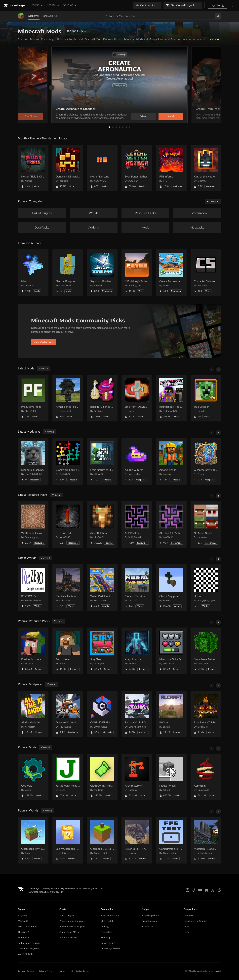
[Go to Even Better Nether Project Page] (137, 168)
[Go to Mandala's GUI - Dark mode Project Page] (171, 651)
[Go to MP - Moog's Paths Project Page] (137, 273)
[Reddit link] (219, 890)
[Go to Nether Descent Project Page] (102, 168)
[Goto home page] (14, 5)
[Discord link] (206, 890)
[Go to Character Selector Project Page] (206, 273)
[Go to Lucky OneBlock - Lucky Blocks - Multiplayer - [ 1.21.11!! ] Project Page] (68, 840)
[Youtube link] (200, 890)
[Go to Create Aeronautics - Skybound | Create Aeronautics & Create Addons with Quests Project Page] (171, 273)
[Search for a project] (159, 16)
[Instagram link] (188, 890)
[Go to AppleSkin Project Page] (206, 777)
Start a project (67, 916)
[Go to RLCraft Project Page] (171, 714)
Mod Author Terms (80, 971)
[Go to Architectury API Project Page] (137, 777)
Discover (34, 16)
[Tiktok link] (194, 890)
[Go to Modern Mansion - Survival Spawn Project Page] (137, 588)
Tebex (186, 927)
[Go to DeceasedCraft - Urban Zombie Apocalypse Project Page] (68, 714)
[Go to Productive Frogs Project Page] (33, 398)
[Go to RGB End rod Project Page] (68, 524)
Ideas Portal (107, 921)
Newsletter (106, 932)
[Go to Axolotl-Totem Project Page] (102, 524)
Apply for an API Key (70, 932)
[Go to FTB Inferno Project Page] (171, 168)
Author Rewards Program (72, 927)
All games (23, 916)
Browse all (213, 202)
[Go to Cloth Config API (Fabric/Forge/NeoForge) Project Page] (102, 777)
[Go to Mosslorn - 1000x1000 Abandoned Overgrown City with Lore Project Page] (206, 840)
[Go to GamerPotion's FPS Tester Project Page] (171, 840)
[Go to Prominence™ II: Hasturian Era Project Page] (206, 714)
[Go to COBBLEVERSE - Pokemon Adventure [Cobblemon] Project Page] (102, 714)
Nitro (186, 932)
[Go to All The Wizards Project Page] (137, 461)
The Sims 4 (24, 932)
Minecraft (23, 921)
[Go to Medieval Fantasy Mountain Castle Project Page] (68, 588)
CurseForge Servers (111, 949)
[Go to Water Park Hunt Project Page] (102, 588)
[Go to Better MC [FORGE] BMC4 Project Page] (137, 714)
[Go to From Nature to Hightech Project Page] (102, 461)
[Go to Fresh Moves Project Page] (68, 651)
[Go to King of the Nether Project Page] (206, 168)
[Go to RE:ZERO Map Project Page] (33, 588)
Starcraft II (23, 938)
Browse (37, 5)
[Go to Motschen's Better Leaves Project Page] (206, 651)
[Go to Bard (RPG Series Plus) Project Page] (102, 398)
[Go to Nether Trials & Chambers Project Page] (33, 168)
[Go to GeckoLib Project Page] (33, 777)
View (143, 116)
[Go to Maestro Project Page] (33, 273)
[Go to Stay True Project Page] (102, 651)
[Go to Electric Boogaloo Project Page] (68, 273)
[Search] (218, 16)
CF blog (105, 927)
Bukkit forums (108, 943)
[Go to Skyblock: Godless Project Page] (102, 273)
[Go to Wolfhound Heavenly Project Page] (33, 524)
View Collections (44, 342)
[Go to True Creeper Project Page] (206, 398)
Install (171, 116)
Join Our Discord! (110, 916)
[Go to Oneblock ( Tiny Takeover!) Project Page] (33, 840)
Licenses (61, 971)
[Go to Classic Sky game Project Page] (171, 588)
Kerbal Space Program (29, 943)
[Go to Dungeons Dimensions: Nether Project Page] (68, 168)
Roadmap (106, 938)
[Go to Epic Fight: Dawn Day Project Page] (137, 398)
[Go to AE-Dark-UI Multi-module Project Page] (171, 524)
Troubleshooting (150, 921)
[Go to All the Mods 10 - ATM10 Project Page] (33, 714)
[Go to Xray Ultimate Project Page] (137, 651)
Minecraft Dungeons (28, 949)
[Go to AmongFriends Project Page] (171, 461)
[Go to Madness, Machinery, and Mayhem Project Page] (33, 461)
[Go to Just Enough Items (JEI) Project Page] (68, 777)
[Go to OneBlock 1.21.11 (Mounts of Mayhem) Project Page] (102, 840)
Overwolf (188, 916)
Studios (70, 5)
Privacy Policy (46, 971)
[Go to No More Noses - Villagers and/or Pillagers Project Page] (206, 524)
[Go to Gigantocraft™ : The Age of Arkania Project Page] (206, 461)
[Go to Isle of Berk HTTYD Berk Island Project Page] (137, 840)
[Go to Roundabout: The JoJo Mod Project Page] (171, 398)
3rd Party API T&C (69, 938)
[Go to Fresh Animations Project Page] (33, 651)
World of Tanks (26, 954)
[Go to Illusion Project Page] (206, 588)
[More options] (232, 5)
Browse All (50, 16)
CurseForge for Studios (195, 921)
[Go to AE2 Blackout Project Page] (137, 524)
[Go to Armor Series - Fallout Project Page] (68, 398)
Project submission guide (72, 921)
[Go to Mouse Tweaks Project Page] (171, 777)
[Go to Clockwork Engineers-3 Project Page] (68, 461)
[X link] (213, 890)
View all (43, 369)
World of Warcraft (27, 927)
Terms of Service (26, 971)
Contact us (148, 927)
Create (53, 5)
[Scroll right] (218, 370)
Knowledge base (151, 916)
